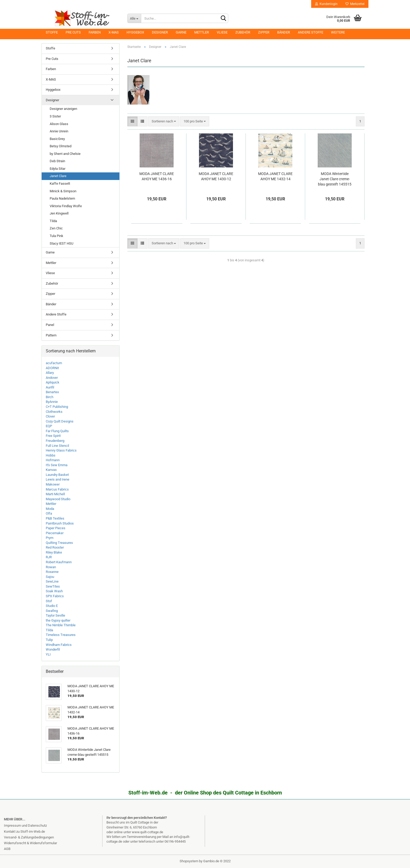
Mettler (202, 32)
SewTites (53, 586)
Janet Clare (58, 176)
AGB (7, 849)
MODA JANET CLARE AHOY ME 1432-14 (275, 176)
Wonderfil (53, 649)
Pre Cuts (73, 32)
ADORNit (52, 368)
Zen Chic (56, 228)
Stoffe (52, 32)
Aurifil (50, 387)
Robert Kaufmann (59, 562)
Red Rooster (55, 547)
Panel (50, 325)
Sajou (50, 577)
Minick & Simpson (63, 191)
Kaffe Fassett (60, 184)
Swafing (52, 611)
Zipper (264, 32)
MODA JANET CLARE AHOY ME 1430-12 (216, 176)
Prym (50, 538)
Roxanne (52, 572)
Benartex (52, 392)
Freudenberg (55, 441)
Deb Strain (57, 161)
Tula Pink (56, 236)
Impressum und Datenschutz (25, 825)
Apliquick (53, 382)
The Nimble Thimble (61, 625)
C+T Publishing (57, 407)
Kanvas (51, 470)
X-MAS (114, 32)
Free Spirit (53, 436)
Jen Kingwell (59, 213)
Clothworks (54, 412)
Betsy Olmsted (61, 146)
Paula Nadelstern (62, 198)
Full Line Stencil (57, 446)
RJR (49, 557)
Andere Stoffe (311, 32)
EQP (49, 426)
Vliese (222, 32)
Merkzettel (355, 4)
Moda (50, 509)
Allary (50, 373)
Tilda (53, 221)
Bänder (284, 32)
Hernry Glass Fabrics (61, 450)
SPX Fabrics (55, 596)
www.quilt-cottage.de (147, 832)
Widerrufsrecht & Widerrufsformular (30, 843)
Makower (53, 484)
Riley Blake (54, 552)
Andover (52, 378)
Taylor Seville (55, 615)
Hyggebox (135, 32)
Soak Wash (54, 591)
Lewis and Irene (58, 479)
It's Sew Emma (57, 465)
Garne (181, 32)
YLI (48, 654)
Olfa (49, 513)
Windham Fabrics (59, 645)
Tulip (49, 640)
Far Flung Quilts (57, 431)
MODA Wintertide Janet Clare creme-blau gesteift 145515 (335, 179)
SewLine (52, 581)
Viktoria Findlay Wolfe (66, 206)
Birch (50, 397)
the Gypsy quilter (58, 620)
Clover (50, 416)
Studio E (52, 606)
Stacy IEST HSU (61, 243)
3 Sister (55, 116)
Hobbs (51, 455)
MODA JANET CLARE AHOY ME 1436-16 (157, 176)
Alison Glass (59, 124)
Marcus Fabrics (57, 489)
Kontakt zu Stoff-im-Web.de (24, 832)
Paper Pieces (56, 528)
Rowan (51, 567)
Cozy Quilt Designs (60, 421)
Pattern (51, 335)
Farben (95, 32)
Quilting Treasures (59, 543)
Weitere (338, 32)
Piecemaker (55, 533)
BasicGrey (57, 139)
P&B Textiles (55, 518)
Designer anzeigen (63, 109)
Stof (49, 601)
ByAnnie (52, 402)
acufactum (54, 363)
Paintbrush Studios (60, 523)
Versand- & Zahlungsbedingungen (29, 837)
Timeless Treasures (61, 635)
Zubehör (243, 32)
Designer (160, 32)
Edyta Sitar (58, 169)
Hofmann (53, 460)
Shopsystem (189, 861)
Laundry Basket (57, 475)
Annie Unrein (59, 131)
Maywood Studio (58, 499)
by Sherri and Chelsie (65, 154)
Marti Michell (55, 494)
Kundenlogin (326, 4)
